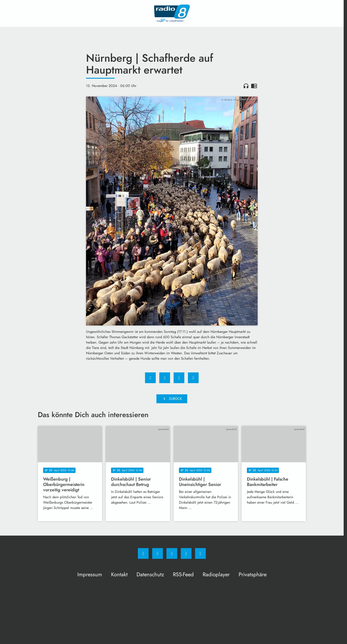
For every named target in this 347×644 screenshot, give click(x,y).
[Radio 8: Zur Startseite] (172, 13)
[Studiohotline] (186, 553)
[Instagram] (158, 553)
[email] (200, 553)
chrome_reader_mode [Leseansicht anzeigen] (254, 86)
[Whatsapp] (172, 553)
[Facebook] (143, 553)
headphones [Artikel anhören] (246, 86)
